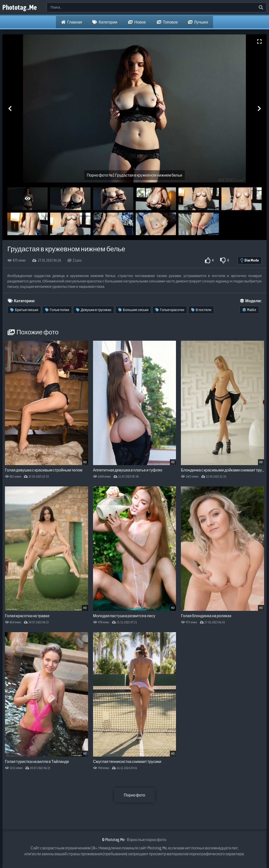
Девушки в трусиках (94, 310)
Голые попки (57, 310)
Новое (137, 22)
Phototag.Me (20, 7)
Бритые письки (24, 310)
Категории (105, 22)
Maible (249, 310)
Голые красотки (170, 310)
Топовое (167, 22)
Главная (72, 22)
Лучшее (198, 22)
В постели (201, 310)
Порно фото (135, 795)
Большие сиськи (133, 310)
